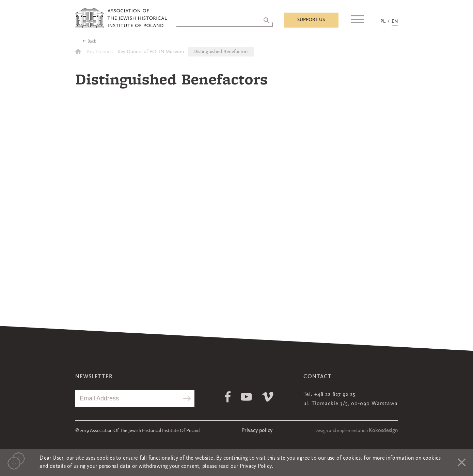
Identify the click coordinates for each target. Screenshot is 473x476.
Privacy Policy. (257, 466)
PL (383, 21)
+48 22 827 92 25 (335, 395)
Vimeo (268, 397)
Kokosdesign (383, 431)
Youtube (246, 397)
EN (395, 21)
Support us (311, 20)
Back (92, 42)
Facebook (228, 397)
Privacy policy (257, 431)
